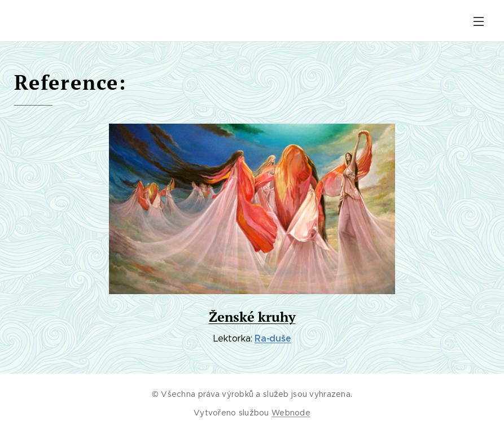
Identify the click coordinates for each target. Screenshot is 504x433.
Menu (479, 21)
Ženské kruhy (252, 317)
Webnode (291, 413)
